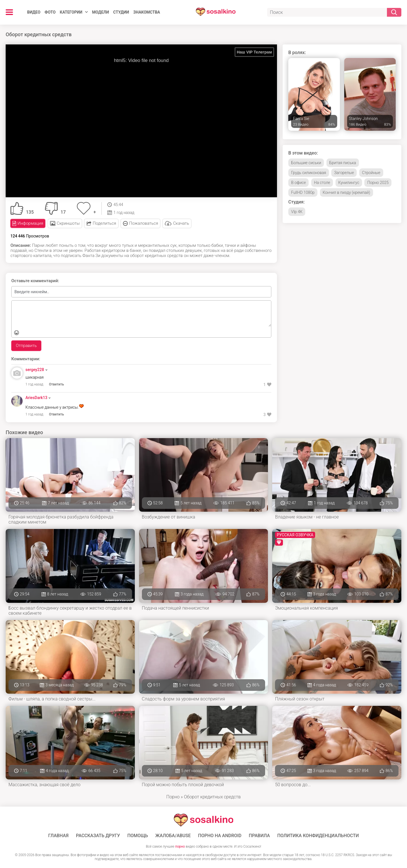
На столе (322, 183)
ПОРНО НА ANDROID (220, 836)
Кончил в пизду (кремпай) (347, 192)
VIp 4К (297, 212)
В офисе (298, 183)
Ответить (56, 384)
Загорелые (344, 173)
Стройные (371, 173)
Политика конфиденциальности (318, 836)
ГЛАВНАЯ (59, 836)
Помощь (138, 836)
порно (180, 846)
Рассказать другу (98, 836)
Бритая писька (343, 163)
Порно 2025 (378, 183)
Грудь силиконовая (309, 173)
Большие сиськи (306, 163)
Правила (259, 836)
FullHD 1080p (303, 192)
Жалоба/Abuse (173, 836)
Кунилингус (349, 183)
